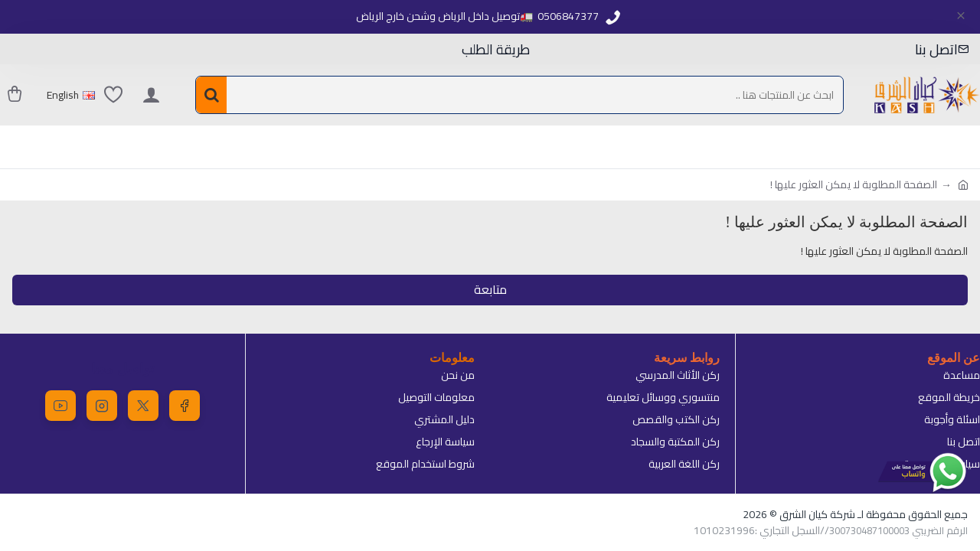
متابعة (490, 290)
